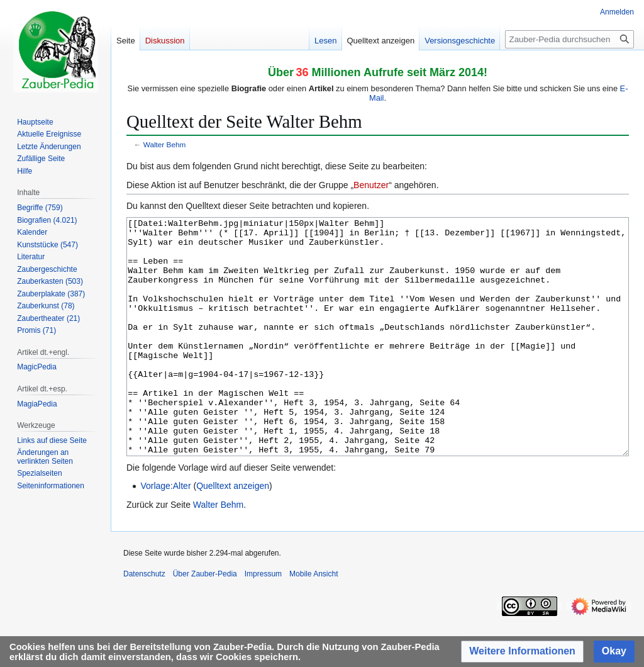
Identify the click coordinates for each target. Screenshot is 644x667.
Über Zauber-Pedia (205, 621)
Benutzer (371, 185)
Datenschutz (144, 621)
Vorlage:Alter (165, 533)
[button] (522, 652)
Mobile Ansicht (314, 621)
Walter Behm (164, 144)
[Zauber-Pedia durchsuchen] (569, 39)
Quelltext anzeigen (233, 533)
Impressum (263, 621)
